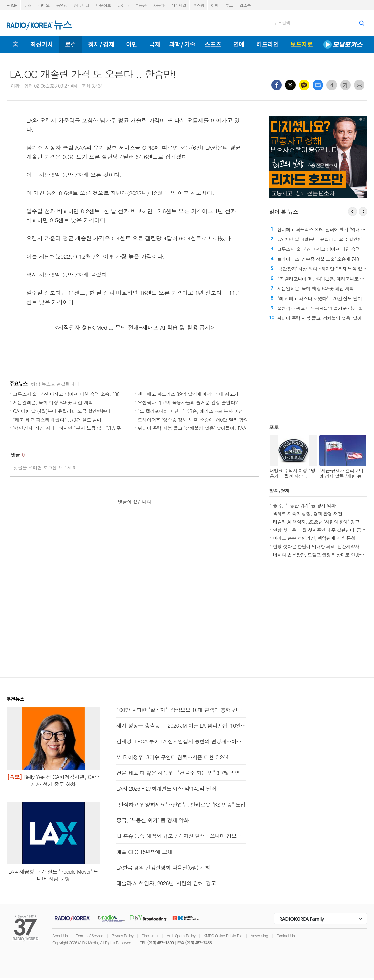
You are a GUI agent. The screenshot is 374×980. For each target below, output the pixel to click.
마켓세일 (179, 5)
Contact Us (285, 935)
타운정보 (104, 5)
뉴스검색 (282, 23)
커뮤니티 (82, 5)
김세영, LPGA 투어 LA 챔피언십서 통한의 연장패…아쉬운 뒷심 (181, 741)
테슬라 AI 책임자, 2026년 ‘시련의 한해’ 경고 (316, 522)
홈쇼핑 (198, 5)
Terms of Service (89, 935)
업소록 (245, 5)
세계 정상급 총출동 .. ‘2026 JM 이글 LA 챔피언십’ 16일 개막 (181, 726)
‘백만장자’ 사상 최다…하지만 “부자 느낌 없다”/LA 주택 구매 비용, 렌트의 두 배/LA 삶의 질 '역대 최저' (117, 428)
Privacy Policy (123, 935)
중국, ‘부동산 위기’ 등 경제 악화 (304, 505)
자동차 (159, 5)
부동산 (141, 5)
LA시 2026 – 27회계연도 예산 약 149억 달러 (166, 789)
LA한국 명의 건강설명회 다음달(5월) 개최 (163, 867)
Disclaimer (150, 935)
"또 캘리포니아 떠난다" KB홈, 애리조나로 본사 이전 (190, 411)
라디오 (44, 5)
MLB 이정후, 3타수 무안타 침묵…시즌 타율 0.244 (172, 757)
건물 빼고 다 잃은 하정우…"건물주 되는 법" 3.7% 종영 (178, 773)
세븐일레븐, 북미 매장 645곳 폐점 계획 (53, 402)
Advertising (259, 935)
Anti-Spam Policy (181, 935)
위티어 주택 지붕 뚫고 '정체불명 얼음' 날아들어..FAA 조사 (197, 428)
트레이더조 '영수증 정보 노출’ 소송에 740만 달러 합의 (193, 420)
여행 (215, 5)
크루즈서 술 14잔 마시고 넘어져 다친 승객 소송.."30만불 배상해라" (82, 394)
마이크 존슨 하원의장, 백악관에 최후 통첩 (314, 538)
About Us (60, 935)
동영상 (62, 5)
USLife (123, 5)
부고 (229, 5)
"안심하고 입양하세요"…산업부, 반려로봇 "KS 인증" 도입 (181, 804)
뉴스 (28, 5)
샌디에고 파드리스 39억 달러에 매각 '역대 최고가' (189, 394)
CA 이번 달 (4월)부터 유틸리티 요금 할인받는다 (62, 411)
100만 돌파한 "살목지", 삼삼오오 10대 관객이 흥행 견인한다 (181, 710)
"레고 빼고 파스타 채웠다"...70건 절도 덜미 (57, 420)
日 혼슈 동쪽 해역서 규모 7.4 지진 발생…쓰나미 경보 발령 (181, 836)
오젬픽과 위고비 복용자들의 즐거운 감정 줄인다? (188, 402)
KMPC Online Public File (223, 935)
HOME (12, 5)
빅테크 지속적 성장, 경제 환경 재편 (308, 513)
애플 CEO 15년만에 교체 (144, 852)
